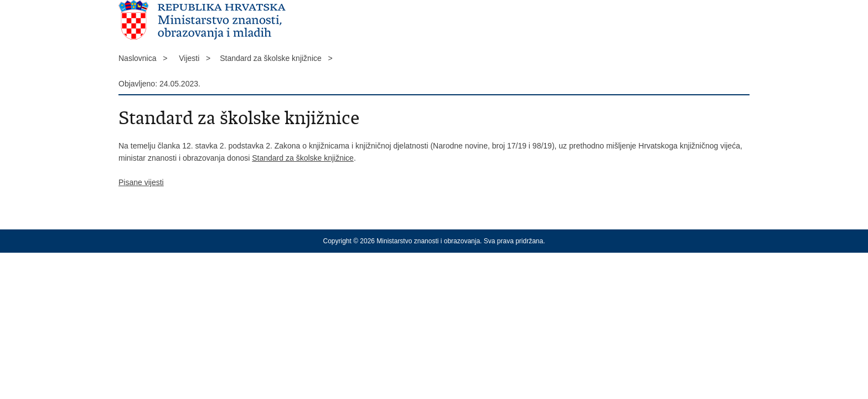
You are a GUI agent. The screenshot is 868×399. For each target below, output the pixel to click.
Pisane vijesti (141, 182)
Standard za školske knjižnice (303, 158)
